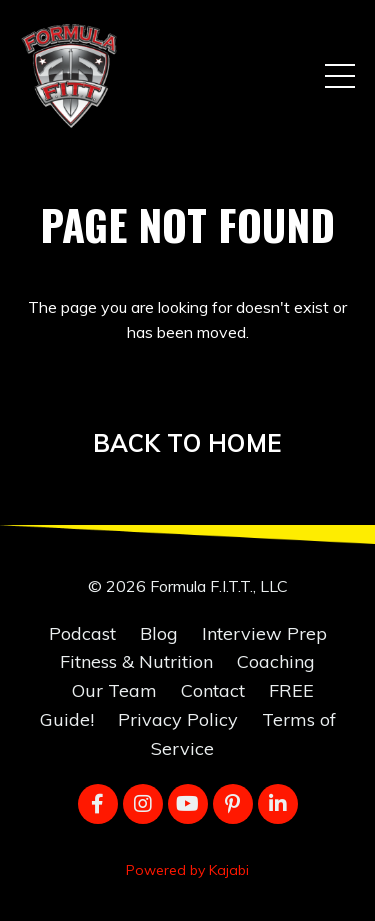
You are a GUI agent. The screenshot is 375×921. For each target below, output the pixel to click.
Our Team (114, 690)
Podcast (82, 633)
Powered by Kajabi (187, 870)
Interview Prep (264, 633)
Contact (213, 690)
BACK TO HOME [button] (187, 443)
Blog (159, 633)
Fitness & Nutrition (136, 661)
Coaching (276, 661)
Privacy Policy (178, 719)
